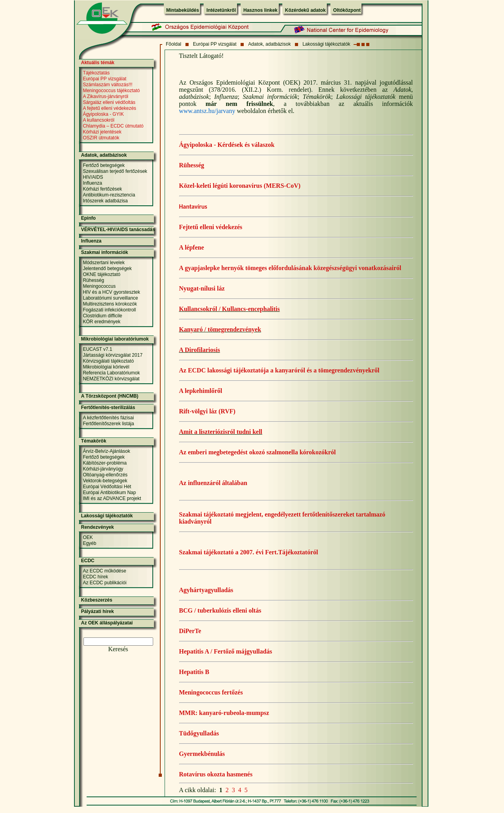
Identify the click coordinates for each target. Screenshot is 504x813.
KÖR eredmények (101, 322)
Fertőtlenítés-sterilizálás (108, 407)
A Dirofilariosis (200, 350)
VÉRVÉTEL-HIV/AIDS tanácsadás (118, 230)
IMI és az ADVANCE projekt (112, 498)
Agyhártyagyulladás (206, 590)
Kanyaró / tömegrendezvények (220, 329)
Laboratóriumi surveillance (110, 298)
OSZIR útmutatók (101, 138)
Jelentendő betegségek (107, 269)
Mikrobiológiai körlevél (106, 367)
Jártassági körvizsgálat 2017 (112, 355)
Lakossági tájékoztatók (326, 44)
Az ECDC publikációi (105, 583)
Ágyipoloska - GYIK (103, 114)
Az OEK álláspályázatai (107, 623)
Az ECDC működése (104, 571)
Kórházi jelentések (102, 132)
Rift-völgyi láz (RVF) (207, 411)
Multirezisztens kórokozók (110, 304)
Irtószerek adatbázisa (105, 201)
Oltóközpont (347, 10)
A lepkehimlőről (201, 391)
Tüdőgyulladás (199, 733)
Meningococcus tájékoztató (111, 91)
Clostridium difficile (102, 316)
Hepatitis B (194, 672)
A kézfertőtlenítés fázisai (108, 418)
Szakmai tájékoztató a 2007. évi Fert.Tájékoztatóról (249, 552)
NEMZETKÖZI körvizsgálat (111, 379)
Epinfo (88, 218)
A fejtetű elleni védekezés (109, 108)
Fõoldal (173, 44)
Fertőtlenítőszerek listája (108, 424)
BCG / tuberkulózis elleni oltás (220, 610)
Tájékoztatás (96, 73)
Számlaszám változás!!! (107, 85)
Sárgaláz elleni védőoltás (109, 102)
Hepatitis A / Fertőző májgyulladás (226, 651)
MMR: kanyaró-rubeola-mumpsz (224, 713)
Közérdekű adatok (305, 10)
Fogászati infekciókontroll (109, 310)
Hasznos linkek (260, 10)
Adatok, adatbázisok (269, 44)
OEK (88, 537)
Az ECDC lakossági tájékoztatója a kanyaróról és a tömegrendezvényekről (279, 370)
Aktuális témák (98, 63)
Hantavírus (193, 206)
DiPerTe (190, 631)
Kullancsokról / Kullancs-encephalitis (230, 309)
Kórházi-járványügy (103, 469)
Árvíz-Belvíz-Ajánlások (106, 451)
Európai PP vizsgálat (215, 44)
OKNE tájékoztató (101, 274)
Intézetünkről (221, 10)
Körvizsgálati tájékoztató (108, 361)
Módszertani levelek (104, 263)
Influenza (92, 183)
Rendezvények (97, 527)
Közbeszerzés (97, 600)
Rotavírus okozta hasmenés (216, 774)
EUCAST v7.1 (97, 349)
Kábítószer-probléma (105, 463)
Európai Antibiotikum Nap (109, 493)
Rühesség (192, 165)
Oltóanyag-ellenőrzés (105, 475)
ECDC (88, 561)
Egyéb (89, 543)
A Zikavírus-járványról (105, 96)
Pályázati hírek (97, 611)
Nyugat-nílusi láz (202, 288)
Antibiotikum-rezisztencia (109, 195)
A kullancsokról (98, 120)
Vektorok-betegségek (105, 481)
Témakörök (94, 441)
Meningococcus (99, 286)
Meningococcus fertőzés (211, 692)
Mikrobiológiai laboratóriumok (115, 339)
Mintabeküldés (183, 10)
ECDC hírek (95, 577)
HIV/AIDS (93, 177)
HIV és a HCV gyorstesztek (111, 292)
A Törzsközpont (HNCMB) (110, 396)
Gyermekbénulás (202, 754)
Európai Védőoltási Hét (107, 487)
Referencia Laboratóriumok (111, 373)
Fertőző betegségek (104, 165)
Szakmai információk (105, 252)
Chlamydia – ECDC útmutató (113, 126)
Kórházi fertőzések (102, 189)
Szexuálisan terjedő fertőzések (115, 171)
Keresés (118, 649)
